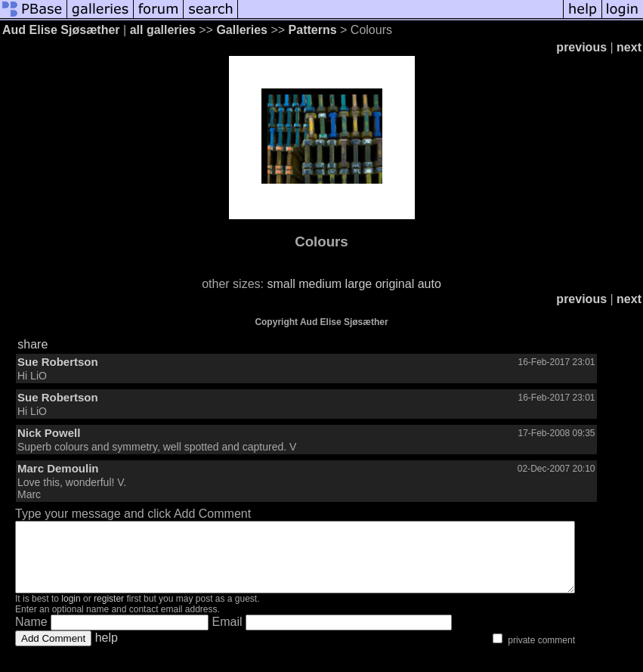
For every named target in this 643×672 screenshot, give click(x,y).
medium (320, 284)
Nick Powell (49, 433)
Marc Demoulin (58, 468)
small (281, 284)
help (107, 651)
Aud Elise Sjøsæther (61, 30)
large (359, 284)
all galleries (163, 30)
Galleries (242, 30)
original (395, 284)
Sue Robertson (58, 362)
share (32, 344)
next (629, 47)
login (71, 612)
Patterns (313, 30)
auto (430, 284)
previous (581, 47)
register (109, 612)
